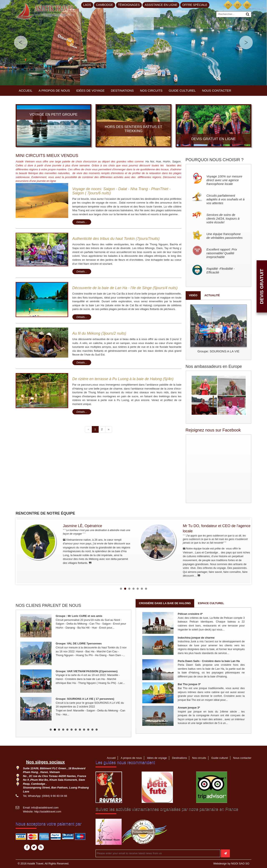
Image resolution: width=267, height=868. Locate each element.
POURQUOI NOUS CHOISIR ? (215, 160)
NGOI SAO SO (240, 864)
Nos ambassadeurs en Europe (214, 366)
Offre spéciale (195, 5)
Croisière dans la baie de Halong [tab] (165, 603)
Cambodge (105, 5)
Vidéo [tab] (193, 295)
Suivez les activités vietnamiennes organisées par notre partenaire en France (167, 809)
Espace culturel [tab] (211, 603)
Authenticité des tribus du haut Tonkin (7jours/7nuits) (116, 239)
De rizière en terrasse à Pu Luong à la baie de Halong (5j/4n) (123, 379)
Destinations (122, 90)
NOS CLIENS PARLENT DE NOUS (48, 605)
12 (97, 730)
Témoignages (129, 5)
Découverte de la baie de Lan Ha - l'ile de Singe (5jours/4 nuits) (125, 288)
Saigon (176, 161)
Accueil (26, 90)
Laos (87, 5)
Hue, (159, 161)
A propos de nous (54, 90)
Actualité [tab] (212, 295)
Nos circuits (151, 90)
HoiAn (167, 161)
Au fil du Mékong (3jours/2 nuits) (99, 333)
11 (92, 730)
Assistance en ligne (161, 5)
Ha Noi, (150, 161)
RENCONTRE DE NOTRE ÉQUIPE (45, 513)
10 (88, 730)
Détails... (82, 222)
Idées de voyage (90, 90)
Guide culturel (182, 90)
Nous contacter (217, 90)
